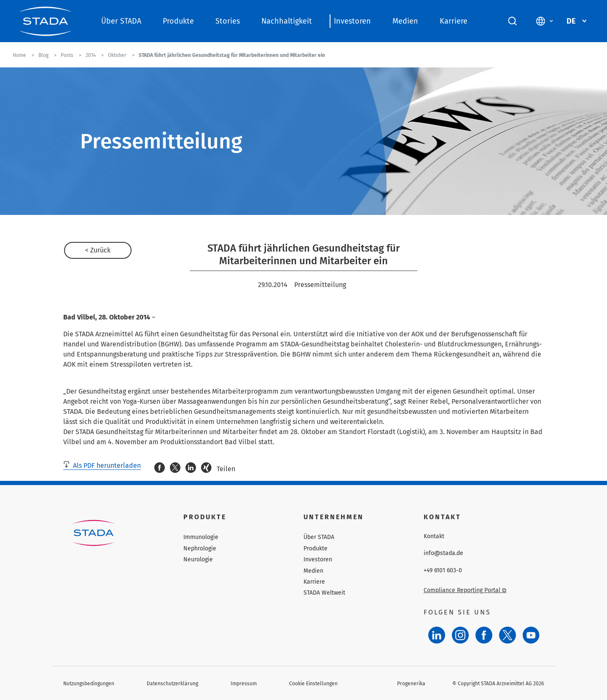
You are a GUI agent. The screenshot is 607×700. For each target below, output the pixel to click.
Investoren (352, 21)
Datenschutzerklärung (172, 684)
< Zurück (98, 250)
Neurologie (198, 559)
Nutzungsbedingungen (89, 684)
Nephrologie (200, 548)
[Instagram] (460, 635)
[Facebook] (484, 635)
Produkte (178, 21)
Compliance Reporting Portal (465, 590)
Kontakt (434, 536)
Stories (228, 21)
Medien (405, 21)
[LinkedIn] (437, 635)
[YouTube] (531, 635)
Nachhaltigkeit (287, 21)
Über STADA (121, 21)
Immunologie (201, 537)
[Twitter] (508, 635)
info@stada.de (443, 553)
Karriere (454, 21)
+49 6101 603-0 (443, 571)
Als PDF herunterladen (102, 465)
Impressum (244, 684)
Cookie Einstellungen (313, 684)
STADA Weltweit (324, 593)
